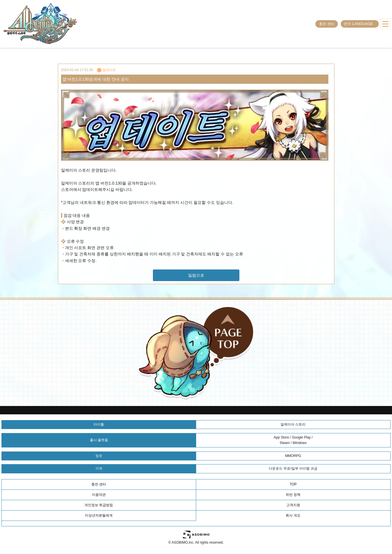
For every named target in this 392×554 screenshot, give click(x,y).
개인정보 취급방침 (99, 505)
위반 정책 (293, 495)
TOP (293, 484)
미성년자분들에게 (99, 515)
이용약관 (99, 495)
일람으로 (196, 275)
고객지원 (293, 505)
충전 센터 (326, 24)
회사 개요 (293, 515)
